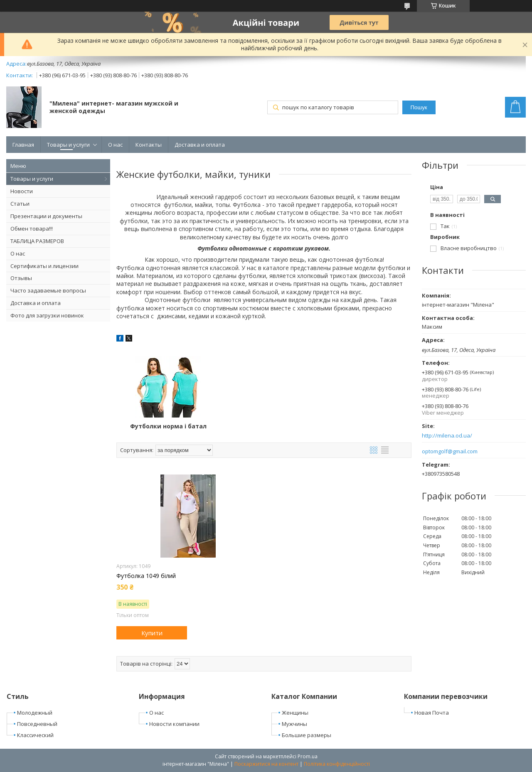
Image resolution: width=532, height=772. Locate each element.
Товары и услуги (68, 145)
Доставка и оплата (200, 145)
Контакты (149, 145)
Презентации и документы (46, 216)
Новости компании (174, 724)
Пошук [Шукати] (419, 107)
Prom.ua (308, 756)
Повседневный (37, 724)
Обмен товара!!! (32, 229)
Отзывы (21, 278)
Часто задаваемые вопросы (48, 290)
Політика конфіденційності (337, 764)
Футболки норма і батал (165, 426)
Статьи (20, 204)
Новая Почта (432, 713)
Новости (22, 191)
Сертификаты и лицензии (44, 266)
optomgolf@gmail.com (450, 451)
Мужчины (294, 724)
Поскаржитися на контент (266, 764)
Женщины (295, 713)
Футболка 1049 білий (146, 576)
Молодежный (35, 713)
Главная (23, 145)
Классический (35, 735)
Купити (152, 633)
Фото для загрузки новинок (47, 315)
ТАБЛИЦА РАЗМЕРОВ (37, 241)
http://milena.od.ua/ (447, 436)
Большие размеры (307, 735)
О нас (115, 145)
